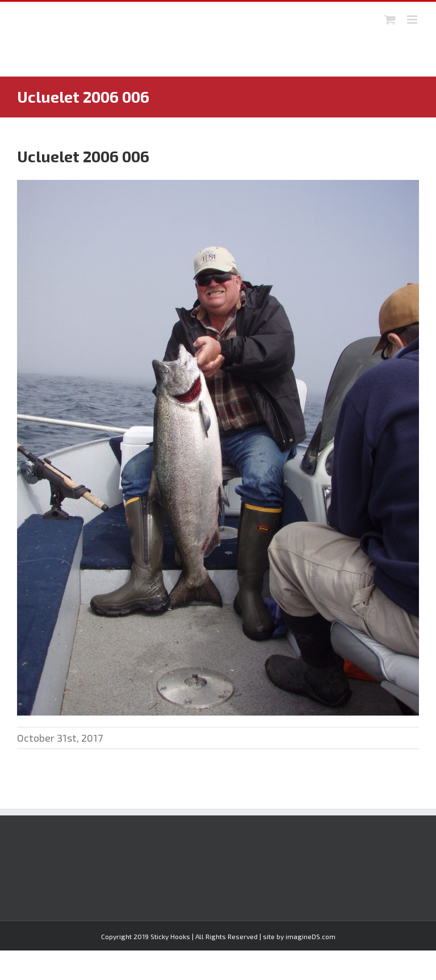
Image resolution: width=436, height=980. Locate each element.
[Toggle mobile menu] (413, 20)
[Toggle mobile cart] (390, 20)
